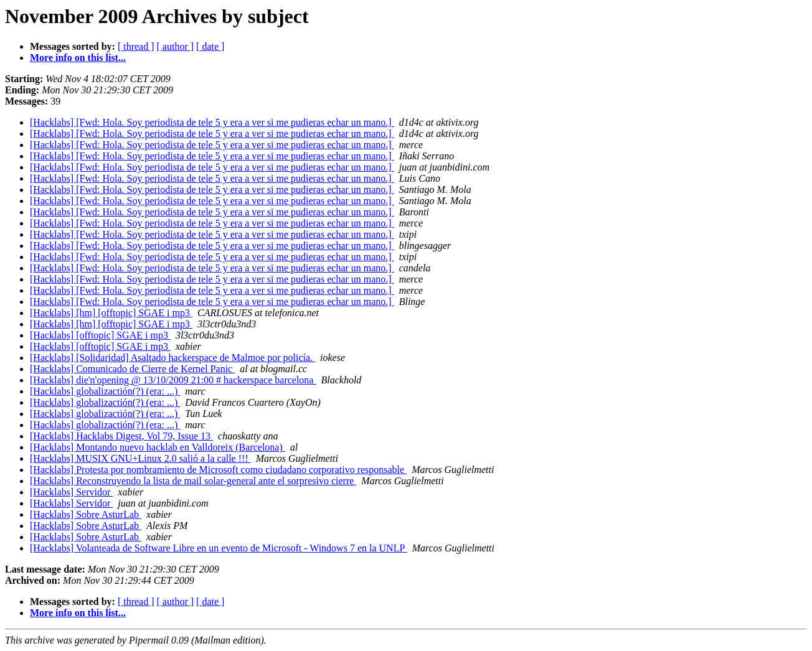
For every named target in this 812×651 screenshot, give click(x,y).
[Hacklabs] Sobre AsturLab (86, 514)
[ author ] (176, 46)
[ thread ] (136, 46)
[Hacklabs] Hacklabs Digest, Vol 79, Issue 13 (121, 436)
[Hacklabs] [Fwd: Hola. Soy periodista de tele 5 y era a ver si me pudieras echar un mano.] (212, 122)
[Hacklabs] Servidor (71, 492)
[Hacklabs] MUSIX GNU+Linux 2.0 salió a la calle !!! (140, 458)
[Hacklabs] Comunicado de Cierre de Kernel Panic (132, 369)
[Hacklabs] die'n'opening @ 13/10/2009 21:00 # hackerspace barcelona (173, 380)
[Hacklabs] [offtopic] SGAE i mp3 (100, 335)
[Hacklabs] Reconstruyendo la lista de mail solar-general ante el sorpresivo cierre (193, 481)
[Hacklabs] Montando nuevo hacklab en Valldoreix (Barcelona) (158, 447)
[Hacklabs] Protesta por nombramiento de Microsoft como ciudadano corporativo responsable (218, 470)
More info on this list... (78, 58)
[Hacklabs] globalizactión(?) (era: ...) (105, 391)
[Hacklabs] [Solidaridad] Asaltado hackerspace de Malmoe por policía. (172, 358)
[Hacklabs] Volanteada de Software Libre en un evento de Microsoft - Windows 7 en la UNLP (219, 548)
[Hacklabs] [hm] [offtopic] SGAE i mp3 (111, 313)
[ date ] (210, 46)
